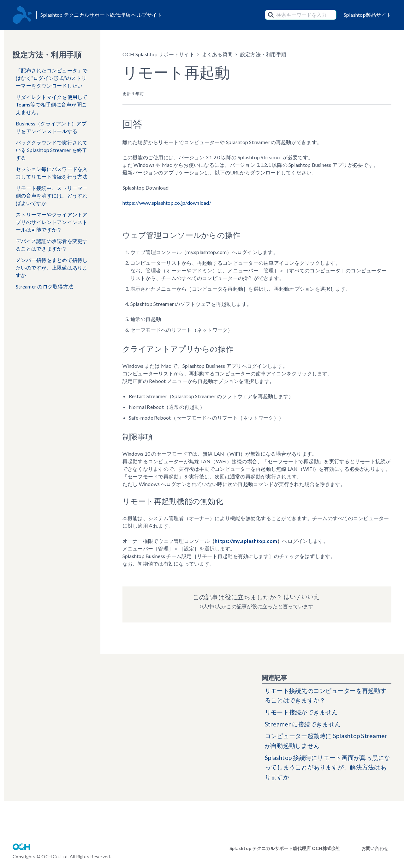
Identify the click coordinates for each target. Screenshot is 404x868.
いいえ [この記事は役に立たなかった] (311, 597)
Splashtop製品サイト (368, 15)
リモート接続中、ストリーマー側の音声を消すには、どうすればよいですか (52, 195)
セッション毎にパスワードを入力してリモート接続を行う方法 (52, 173)
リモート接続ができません (303, 713)
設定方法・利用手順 (263, 54)
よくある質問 (217, 54)
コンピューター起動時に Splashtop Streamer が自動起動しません (315, 743)
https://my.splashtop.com (246, 541)
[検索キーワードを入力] (301, 15)
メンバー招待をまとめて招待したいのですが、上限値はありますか (52, 267)
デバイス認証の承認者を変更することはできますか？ (52, 245)
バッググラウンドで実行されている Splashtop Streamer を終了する (52, 150)
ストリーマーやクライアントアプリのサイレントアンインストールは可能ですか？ (52, 222)
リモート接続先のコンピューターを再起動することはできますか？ (326, 696)
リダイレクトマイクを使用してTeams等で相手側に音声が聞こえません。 (52, 104)
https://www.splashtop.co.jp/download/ (167, 203)
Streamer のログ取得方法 (45, 286)
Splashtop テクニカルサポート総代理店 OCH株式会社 (285, 848)
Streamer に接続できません (304, 726)
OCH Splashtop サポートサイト (158, 54)
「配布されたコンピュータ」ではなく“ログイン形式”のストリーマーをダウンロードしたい (52, 78)
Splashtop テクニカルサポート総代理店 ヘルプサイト (101, 15)
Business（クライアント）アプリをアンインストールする (51, 127)
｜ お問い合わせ (368, 848)
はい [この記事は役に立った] (289, 597)
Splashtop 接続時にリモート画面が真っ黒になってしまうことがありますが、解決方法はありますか (328, 771)
